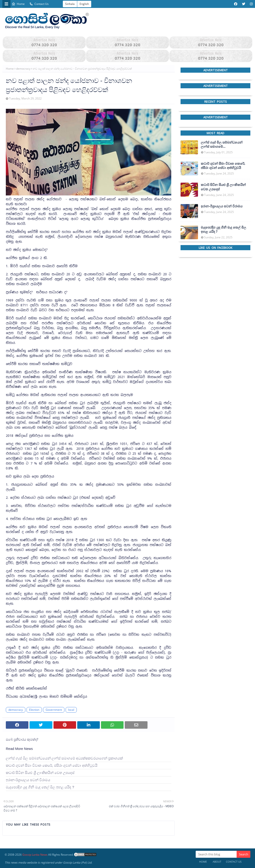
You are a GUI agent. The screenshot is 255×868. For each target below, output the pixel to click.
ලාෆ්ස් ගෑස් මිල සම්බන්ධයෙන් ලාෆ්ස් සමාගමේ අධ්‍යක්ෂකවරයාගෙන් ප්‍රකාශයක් (64, 758)
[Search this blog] (216, 854)
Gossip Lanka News (35, 855)
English (84, 4)
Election (34, 710)
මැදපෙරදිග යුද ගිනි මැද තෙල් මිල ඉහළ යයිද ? (40, 787)
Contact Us (39, 4)
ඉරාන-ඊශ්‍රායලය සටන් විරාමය (28, 780)
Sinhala (70, 4)
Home (18, 4)
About (217, 862)
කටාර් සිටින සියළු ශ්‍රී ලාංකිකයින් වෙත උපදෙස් (40, 773)
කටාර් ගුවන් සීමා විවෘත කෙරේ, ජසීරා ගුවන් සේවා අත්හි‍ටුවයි (52, 765)
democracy (23, 69)
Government (54, 710)
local (71, 710)
